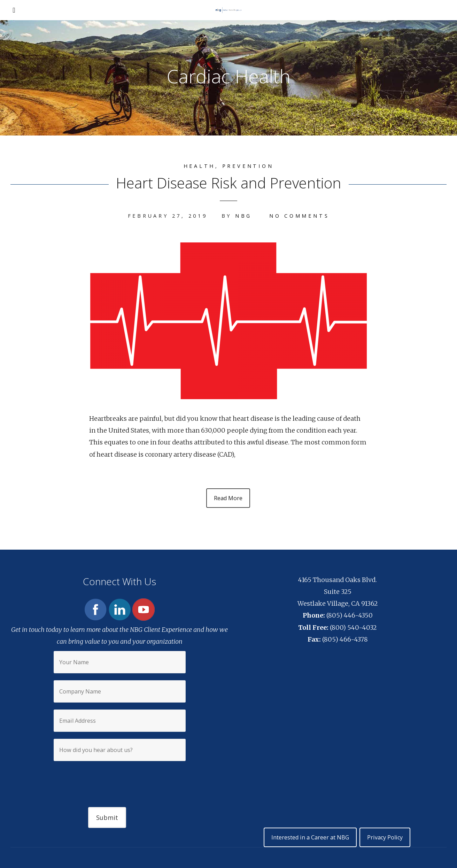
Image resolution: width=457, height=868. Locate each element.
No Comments (299, 216)
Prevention (248, 166)
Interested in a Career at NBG (310, 837)
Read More (228, 498)
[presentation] (119, 778)
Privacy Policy (385, 837)
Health (200, 166)
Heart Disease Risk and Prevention (229, 183)
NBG (243, 216)
